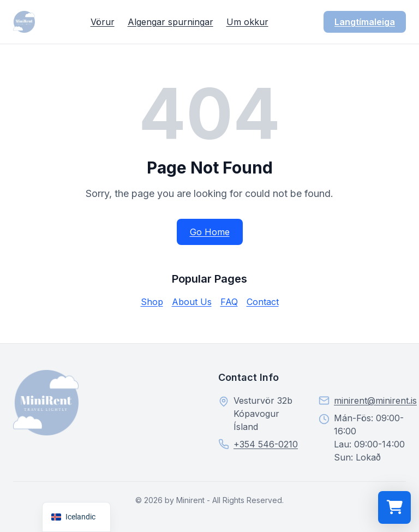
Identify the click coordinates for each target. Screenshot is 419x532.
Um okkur (247, 22)
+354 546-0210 (266, 444)
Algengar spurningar (170, 22)
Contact (263, 302)
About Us (192, 302)
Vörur (103, 22)
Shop (152, 302)
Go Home (210, 232)
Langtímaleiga (365, 22)
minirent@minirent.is (375, 401)
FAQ (229, 302)
